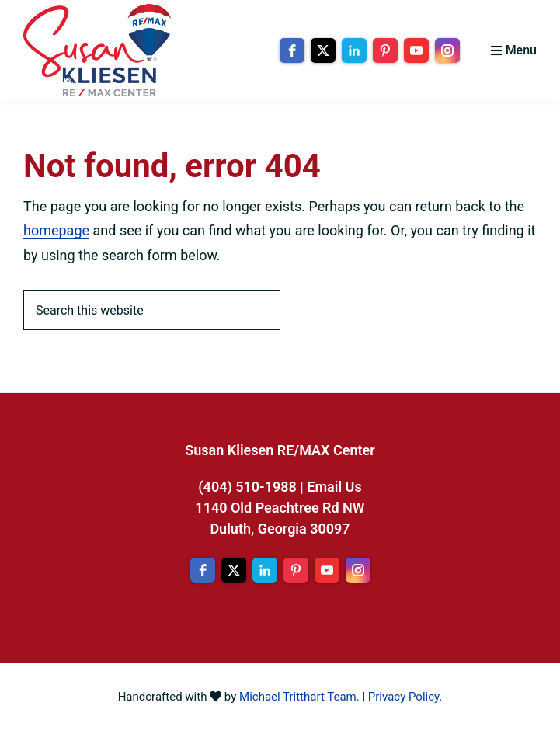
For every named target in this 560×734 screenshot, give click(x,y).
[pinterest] (385, 50)
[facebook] (292, 50)
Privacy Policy (404, 697)
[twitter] (323, 50)
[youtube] (416, 50)
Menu (521, 50)
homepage (56, 230)
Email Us (334, 487)
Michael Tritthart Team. (299, 697)
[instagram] (447, 50)
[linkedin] (354, 50)
